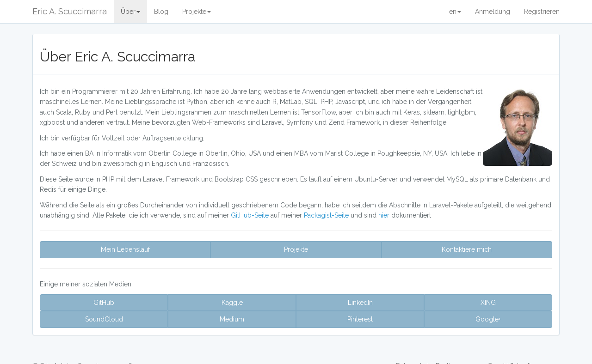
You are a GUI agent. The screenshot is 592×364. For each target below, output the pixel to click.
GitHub (104, 303)
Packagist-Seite (327, 215)
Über (130, 12)
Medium (232, 319)
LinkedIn (360, 303)
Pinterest (360, 319)
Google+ (488, 319)
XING (488, 303)
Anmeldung (493, 12)
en (455, 12)
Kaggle (232, 303)
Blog (161, 12)
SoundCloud (104, 319)
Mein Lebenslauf (125, 249)
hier (385, 215)
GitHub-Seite (251, 215)
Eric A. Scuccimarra (70, 11)
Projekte (197, 12)
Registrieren (542, 12)
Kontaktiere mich (467, 249)
